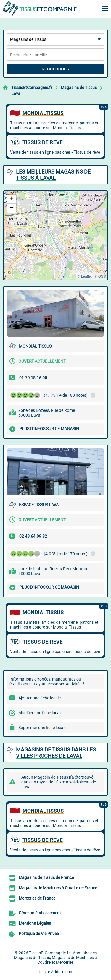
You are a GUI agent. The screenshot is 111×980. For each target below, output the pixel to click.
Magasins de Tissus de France (46, 877)
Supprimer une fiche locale (42, 728)
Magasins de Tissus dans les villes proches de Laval (56, 753)
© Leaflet (84, 276)
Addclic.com (62, 972)
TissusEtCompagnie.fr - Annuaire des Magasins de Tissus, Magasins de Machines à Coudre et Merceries (55, 958)
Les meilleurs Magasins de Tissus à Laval (53, 175)
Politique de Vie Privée (39, 934)
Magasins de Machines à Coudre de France (58, 888)
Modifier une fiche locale (40, 713)
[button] (12, 199)
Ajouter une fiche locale (40, 698)
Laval (16, 93)
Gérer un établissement (40, 913)
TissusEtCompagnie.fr (32, 88)
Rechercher (55, 69)
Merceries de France (37, 898)
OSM (102, 276)
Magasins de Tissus (79, 88)
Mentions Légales (35, 923)
